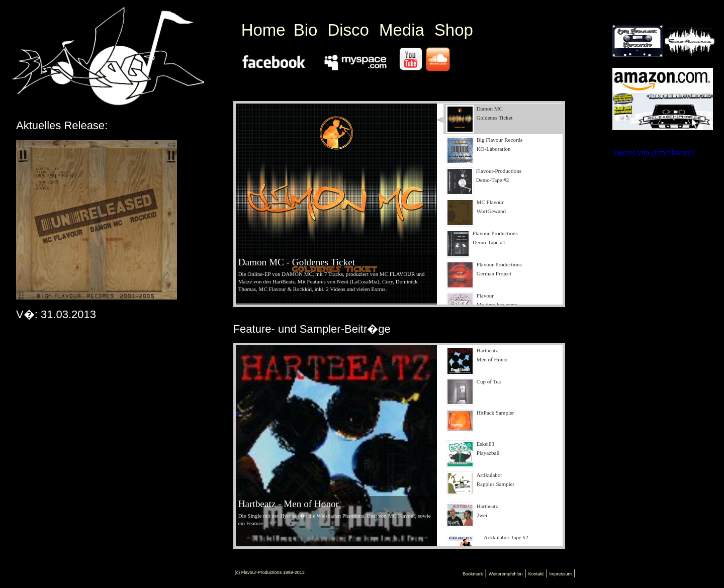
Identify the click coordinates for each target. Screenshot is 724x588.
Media (402, 30)
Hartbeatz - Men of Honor (289, 504)
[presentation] (503, 119)
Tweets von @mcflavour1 (654, 153)
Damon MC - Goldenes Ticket (297, 262)
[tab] (500, 119)
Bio (306, 30)
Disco (348, 30)
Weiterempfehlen (506, 574)
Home (263, 30)
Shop (454, 30)
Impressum (560, 574)
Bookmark (473, 574)
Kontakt (536, 574)
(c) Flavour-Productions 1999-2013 (270, 572)
